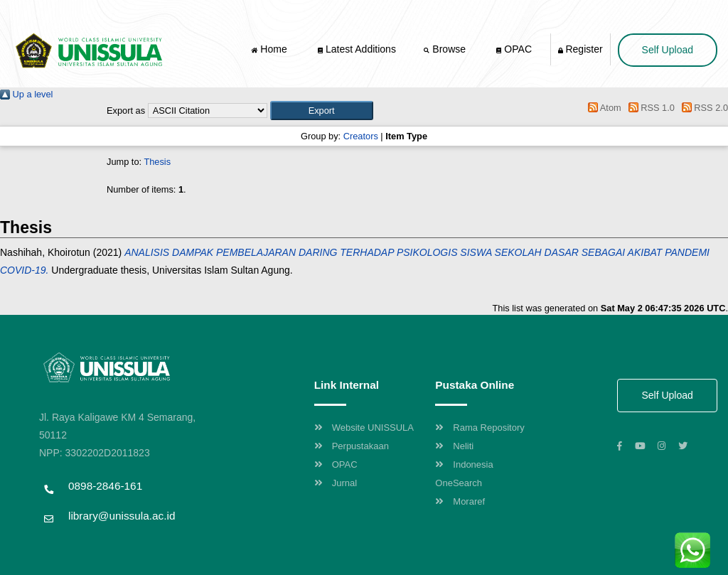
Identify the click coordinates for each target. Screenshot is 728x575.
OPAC (514, 49)
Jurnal (336, 483)
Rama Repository (480, 428)
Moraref (460, 501)
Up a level (26, 94)
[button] (322, 111)
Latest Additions (357, 49)
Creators (361, 136)
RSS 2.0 (702, 108)
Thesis (157, 162)
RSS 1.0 (649, 108)
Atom (603, 108)
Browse (446, 49)
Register (580, 49)
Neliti (454, 446)
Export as (126, 111)
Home (270, 49)
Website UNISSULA (364, 428)
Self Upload (668, 50)
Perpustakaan (352, 446)
